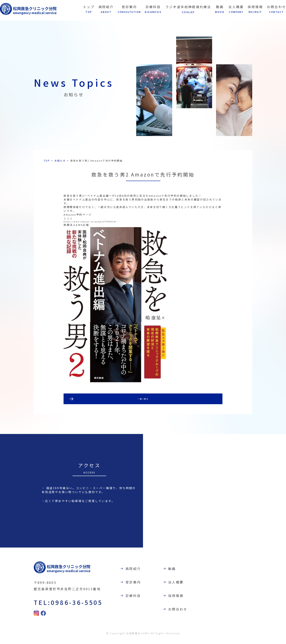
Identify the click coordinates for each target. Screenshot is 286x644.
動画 (174, 573)
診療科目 (135, 600)
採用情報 (178, 600)
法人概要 (178, 587)
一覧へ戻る (143, 402)
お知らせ (60, 161)
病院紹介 (135, 573)
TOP (47, 161)
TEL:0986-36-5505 (67, 606)
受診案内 (135, 587)
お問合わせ (180, 614)
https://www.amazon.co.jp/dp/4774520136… (104, 224)
